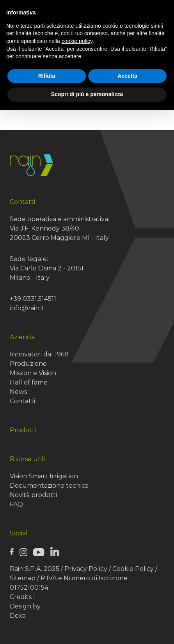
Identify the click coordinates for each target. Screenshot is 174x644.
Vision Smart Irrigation (44, 476)
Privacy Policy (86, 569)
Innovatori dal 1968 (39, 354)
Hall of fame (29, 382)
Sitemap (23, 578)
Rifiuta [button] (47, 76)
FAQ (16, 504)
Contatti (22, 401)
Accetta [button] (127, 76)
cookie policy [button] (77, 41)
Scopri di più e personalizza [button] (87, 94)
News (18, 392)
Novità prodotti (33, 495)
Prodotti (23, 430)
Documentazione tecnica (49, 486)
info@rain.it (27, 308)
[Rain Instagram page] (23, 552)
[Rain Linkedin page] (55, 551)
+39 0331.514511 (33, 299)
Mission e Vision (33, 373)
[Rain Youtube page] (39, 552)
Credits (21, 597)
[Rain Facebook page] (12, 552)
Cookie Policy (133, 569)
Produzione (28, 364)
